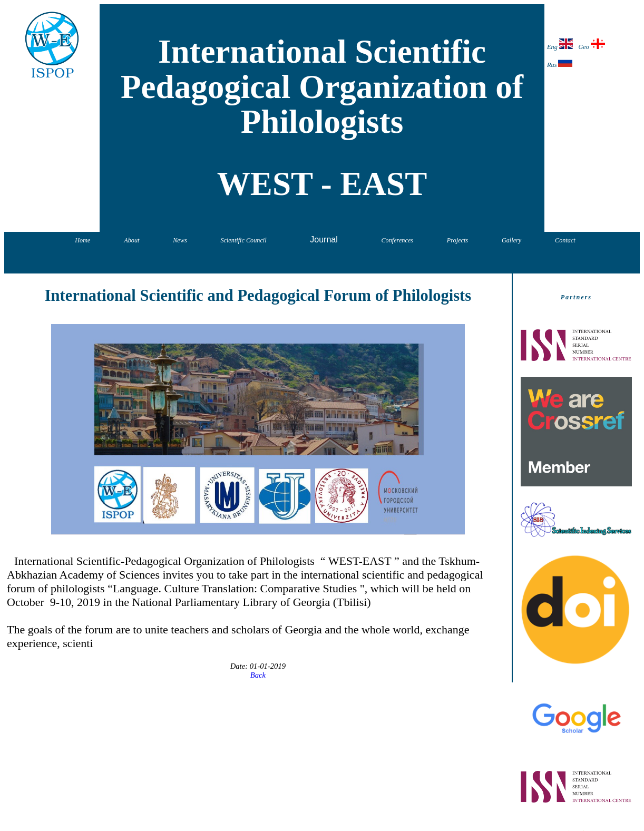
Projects (457, 240)
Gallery (511, 240)
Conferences (397, 240)
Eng (560, 45)
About (131, 240)
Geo (591, 45)
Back (258, 675)
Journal (324, 239)
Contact (565, 240)
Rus (560, 62)
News (180, 240)
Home (82, 240)
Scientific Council (243, 240)
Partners (576, 297)
